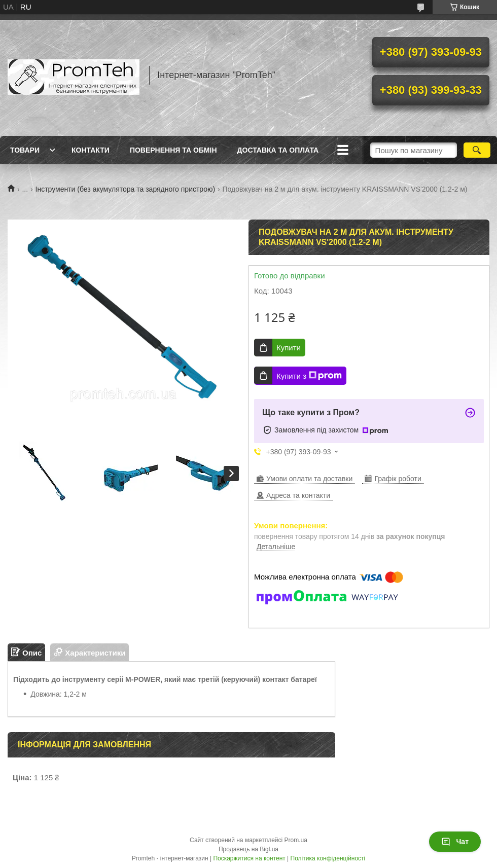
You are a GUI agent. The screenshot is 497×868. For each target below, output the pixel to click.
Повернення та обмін (173, 150)
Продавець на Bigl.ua (248, 849)
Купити (289, 348)
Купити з (309, 376)
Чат (455, 842)
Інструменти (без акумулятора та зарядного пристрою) (126, 189)
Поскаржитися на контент (249, 858)
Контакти (91, 150)
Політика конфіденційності (328, 858)
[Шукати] (477, 150)
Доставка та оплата (278, 150)
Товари (25, 150)
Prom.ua (296, 840)
